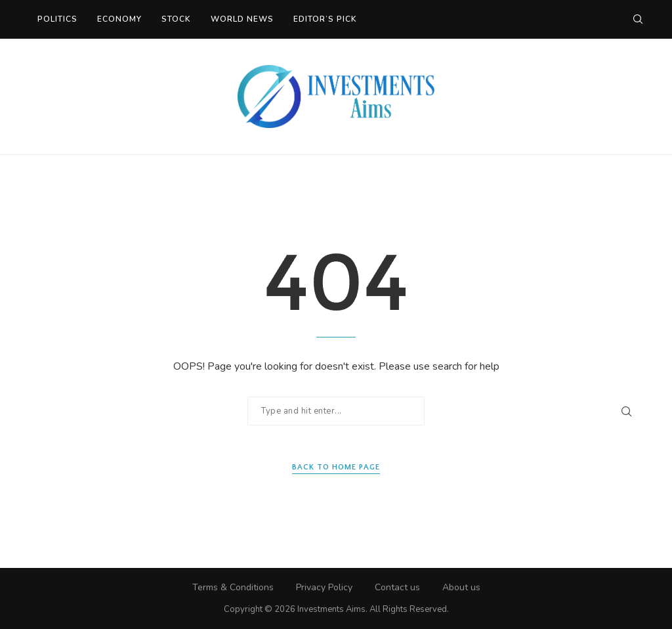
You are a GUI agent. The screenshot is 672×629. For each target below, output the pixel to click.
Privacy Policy (324, 587)
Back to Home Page (336, 467)
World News (242, 19)
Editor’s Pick (325, 19)
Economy (119, 19)
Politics (57, 19)
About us (461, 587)
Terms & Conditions (233, 587)
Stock (176, 19)
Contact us (397, 587)
